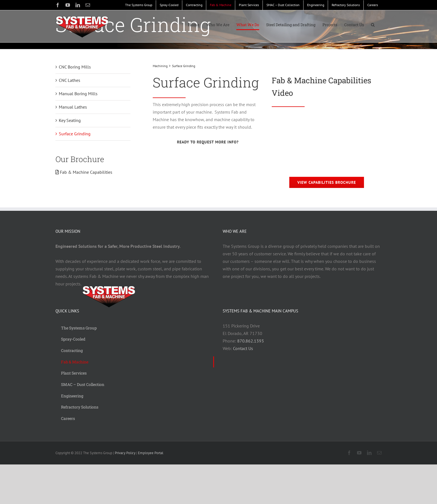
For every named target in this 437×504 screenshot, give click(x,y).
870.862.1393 (251, 341)
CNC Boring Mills (75, 67)
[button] (373, 25)
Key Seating (70, 120)
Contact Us (243, 348)
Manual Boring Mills (78, 94)
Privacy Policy (125, 453)
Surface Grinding (75, 134)
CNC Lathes (70, 80)
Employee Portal (151, 453)
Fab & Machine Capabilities (84, 172)
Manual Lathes (73, 107)
